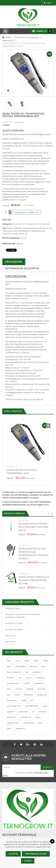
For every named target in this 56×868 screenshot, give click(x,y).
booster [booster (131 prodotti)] (10, 663)
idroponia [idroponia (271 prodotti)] (29, 680)
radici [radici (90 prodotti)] (38, 703)
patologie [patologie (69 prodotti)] (24, 697)
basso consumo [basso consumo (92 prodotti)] (14, 658)
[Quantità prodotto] (6, 198)
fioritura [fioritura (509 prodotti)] (19, 675)
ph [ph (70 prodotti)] (33, 697)
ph (48, 214)
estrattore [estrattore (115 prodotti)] (39, 669)
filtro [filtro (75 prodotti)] (9, 675)
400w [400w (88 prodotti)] (36, 646)
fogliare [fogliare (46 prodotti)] (30, 675)
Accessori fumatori (14, 609)
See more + (11, 627)
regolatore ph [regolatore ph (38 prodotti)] (13, 708)
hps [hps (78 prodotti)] (9, 680)
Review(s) (19, 108)
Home (8, 37)
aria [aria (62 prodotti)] (43, 652)
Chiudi (28, 861)
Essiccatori (11, 621)
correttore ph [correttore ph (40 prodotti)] (13, 669)
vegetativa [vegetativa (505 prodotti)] (20, 714)
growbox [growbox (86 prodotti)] (42, 675)
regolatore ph (38, 217)
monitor (41, 214)
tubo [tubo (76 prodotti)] (9, 714)
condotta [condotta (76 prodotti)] (40, 663)
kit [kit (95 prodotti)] (32, 686)
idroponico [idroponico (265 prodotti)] (12, 686)
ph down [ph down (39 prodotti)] (43, 697)
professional (25, 217)
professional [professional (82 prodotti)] (26, 703)
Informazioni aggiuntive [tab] (22, 254)
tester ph (23, 219)
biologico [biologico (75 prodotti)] (37, 658)
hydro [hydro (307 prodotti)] (17, 680)
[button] (49, 499)
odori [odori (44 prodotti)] (45, 692)
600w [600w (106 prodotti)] (46, 646)
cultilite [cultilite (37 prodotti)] (27, 669)
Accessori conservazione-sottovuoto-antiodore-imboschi (23, 601)
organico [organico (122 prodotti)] (11, 697)
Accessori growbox (14, 615)
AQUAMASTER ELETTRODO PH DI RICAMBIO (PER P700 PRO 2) (33, 513)
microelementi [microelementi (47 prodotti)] (32, 692)
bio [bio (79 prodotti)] (27, 658)
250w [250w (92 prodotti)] (27, 646)
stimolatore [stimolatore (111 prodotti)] (29, 708)
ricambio (7, 219)
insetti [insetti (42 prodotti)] (24, 686)
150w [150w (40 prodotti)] (9, 646)
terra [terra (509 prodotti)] (40, 708)
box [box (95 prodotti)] (20, 663)
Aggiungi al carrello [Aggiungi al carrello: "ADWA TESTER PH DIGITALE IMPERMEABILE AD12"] (48, 411)
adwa (9, 214)
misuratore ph (30, 214)
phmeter (13, 217)
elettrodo (17, 214)
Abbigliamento (13, 594)
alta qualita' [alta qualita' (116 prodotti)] (20, 652)
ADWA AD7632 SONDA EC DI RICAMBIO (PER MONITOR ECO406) (34, 566)
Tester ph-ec (8, 40)
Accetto (13, 854)
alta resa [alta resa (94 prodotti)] (34, 652)
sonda (15, 219)
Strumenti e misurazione (27, 37)
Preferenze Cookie (36, 854)
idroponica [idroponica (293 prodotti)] (42, 680)
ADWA (23, 223)
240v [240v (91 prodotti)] (18, 646)
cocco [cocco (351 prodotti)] (29, 663)
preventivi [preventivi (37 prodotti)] (11, 703)
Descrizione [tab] (14, 247)
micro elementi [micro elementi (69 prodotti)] (14, 692)
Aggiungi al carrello (27, 198)
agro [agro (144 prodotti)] (9, 652)
